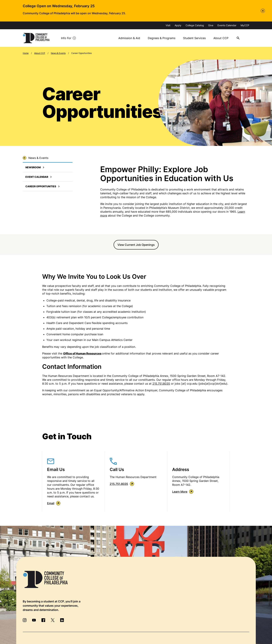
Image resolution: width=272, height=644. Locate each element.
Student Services (194, 38)
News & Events (58, 53)
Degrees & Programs (162, 38)
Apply (178, 25)
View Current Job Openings (136, 245)
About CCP (221, 38)
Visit (168, 25)
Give (211, 25)
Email (54, 503)
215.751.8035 (161, 384)
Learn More (183, 492)
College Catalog (195, 25)
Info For (66, 38)
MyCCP (245, 25)
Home (26, 53)
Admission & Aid (129, 38)
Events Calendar (227, 25)
